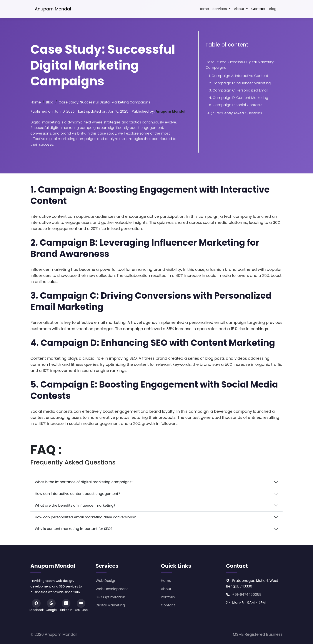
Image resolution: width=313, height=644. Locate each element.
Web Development (112, 589)
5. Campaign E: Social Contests (236, 105)
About (166, 589)
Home (204, 9)
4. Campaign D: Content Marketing (238, 98)
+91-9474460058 (247, 595)
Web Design (106, 581)
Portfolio (168, 597)
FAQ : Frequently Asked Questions (234, 113)
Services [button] (220, 9)
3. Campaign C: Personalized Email (239, 90)
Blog (273, 9)
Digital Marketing (110, 605)
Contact (258, 9)
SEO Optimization (110, 597)
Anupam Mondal (53, 9)
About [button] (240, 9)
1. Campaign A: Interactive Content (238, 76)
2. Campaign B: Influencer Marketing (240, 83)
